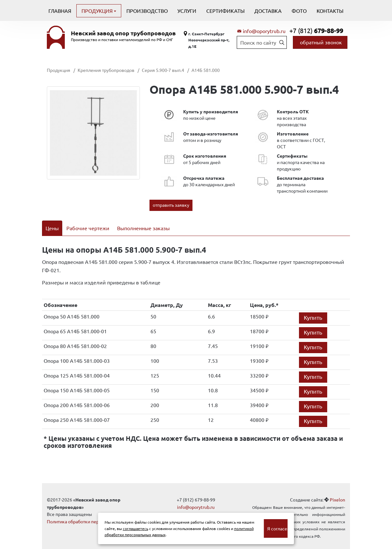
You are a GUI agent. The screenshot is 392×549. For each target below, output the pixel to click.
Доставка (268, 11)
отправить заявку (171, 205)
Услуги (187, 11)
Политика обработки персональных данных (93, 513)
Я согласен (277, 528)
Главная (60, 11)
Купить (313, 309)
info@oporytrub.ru (264, 31)
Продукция (98, 11)
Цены (52, 228)
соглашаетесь (136, 528)
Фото (299, 11)
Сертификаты (226, 11)
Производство (147, 11)
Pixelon (337, 492)
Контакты (330, 11)
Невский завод (123, 33)
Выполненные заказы (143, 228)
